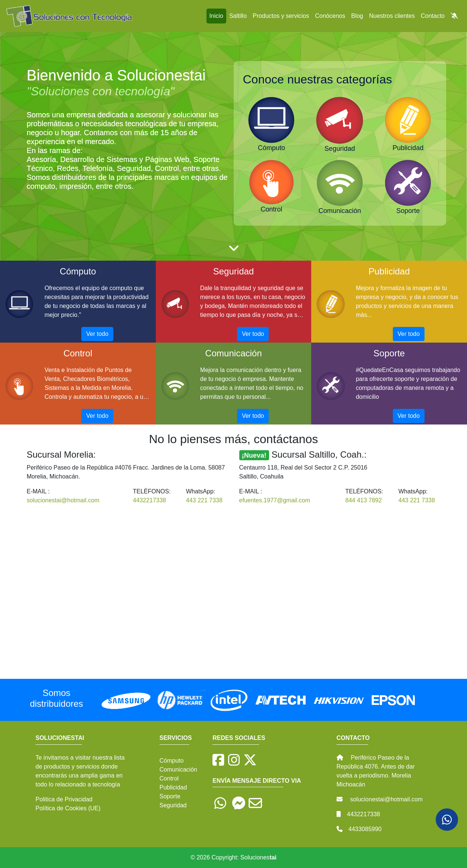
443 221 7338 (204, 500)
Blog (357, 16)
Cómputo (172, 761)
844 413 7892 (364, 500)
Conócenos (330, 16)
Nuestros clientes (392, 16)
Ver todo (97, 334)
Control (169, 778)
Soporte (170, 796)
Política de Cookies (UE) (68, 808)
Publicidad (173, 787)
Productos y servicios (281, 16)
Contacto (433, 16)
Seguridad (173, 805)
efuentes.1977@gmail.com (275, 500)
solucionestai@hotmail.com (63, 500)
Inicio (216, 16)
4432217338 (150, 500)
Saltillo (238, 16)
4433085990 (365, 829)
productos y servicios (72, 767)
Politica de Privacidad (64, 799)
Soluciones (258, 857)
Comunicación (178, 770)
